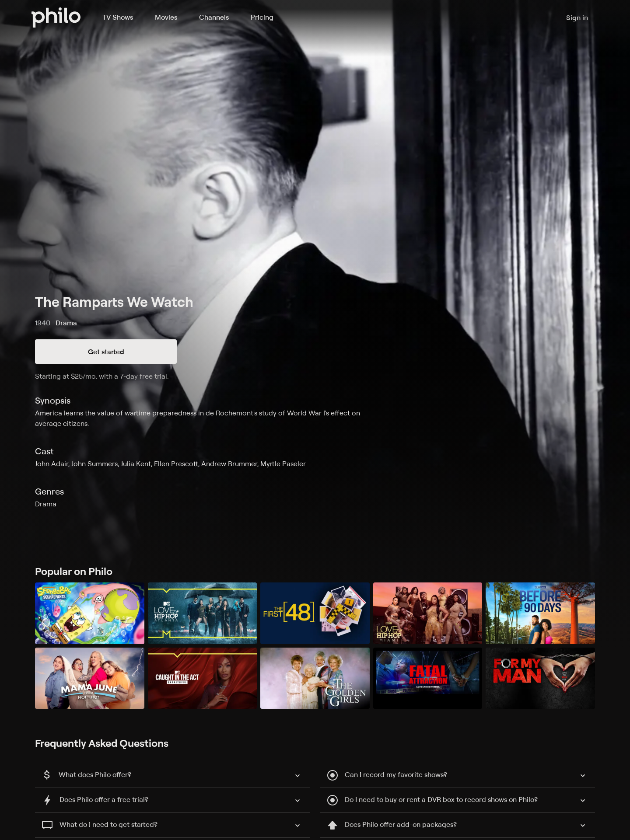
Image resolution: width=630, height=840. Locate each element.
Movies (166, 17)
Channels (214, 17)
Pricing (262, 17)
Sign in (577, 17)
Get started (106, 352)
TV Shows (118, 17)
